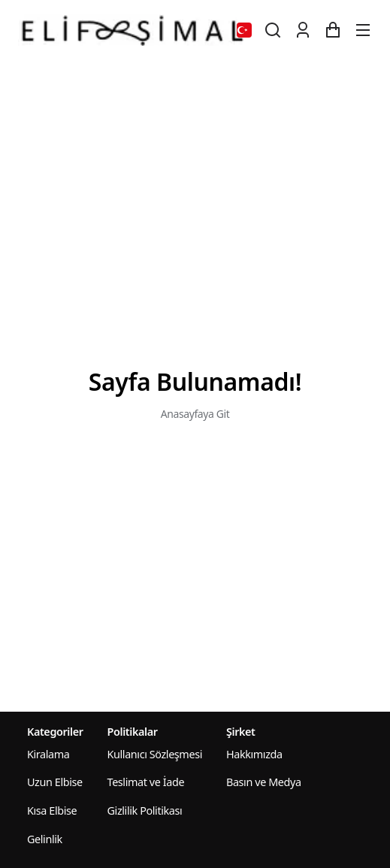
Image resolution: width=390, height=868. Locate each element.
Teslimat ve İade (146, 782)
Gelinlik (45, 839)
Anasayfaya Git (195, 414)
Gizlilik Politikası (145, 811)
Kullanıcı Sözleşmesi (155, 754)
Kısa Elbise (52, 811)
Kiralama (48, 754)
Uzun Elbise (55, 782)
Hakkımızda (254, 754)
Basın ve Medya (264, 782)
